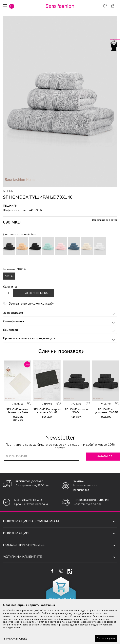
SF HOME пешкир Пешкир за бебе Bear (18, 412)
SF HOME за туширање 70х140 (106, 411)
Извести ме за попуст (105, 220)
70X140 (9, 276)
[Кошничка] (114, 5)
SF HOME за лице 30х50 (76, 411)
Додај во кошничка (34, 293)
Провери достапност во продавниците (60, 338)
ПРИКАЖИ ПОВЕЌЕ (16, 639)
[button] (12, 6)
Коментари (60, 330)
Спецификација (60, 321)
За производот (60, 313)
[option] (60, 101)
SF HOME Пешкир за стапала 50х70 (47, 411)
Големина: (15, 269)
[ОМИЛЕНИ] (106, 6)
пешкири (10, 206)
